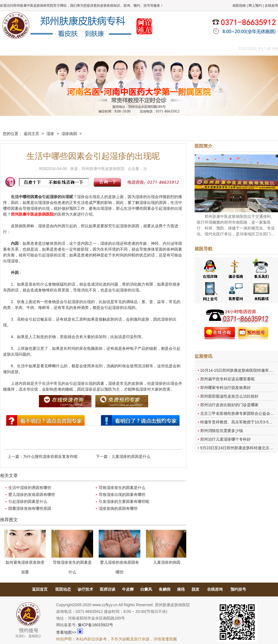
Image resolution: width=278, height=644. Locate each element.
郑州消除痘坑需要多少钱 (222, 431)
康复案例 (163, 48)
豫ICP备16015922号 (96, 625)
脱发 (195, 589)
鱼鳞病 (165, 589)
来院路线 (213, 48)
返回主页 (31, 134)
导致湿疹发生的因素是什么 (122, 488)
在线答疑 (138, 48)
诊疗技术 (85, 589)
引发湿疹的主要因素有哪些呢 (124, 501)
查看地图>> (66, 632)
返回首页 (40, 589)
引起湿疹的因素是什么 (28, 501)
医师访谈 (108, 589)
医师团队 (63, 48)
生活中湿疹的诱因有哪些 (30, 488)
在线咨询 (271, 6)
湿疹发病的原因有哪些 (118, 508)
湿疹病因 (69, 134)
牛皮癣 (128, 589)
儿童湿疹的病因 (167, 562)
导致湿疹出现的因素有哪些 (122, 495)
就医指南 (239, 6)
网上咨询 (188, 48)
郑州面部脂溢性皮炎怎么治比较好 (229, 396)
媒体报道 (88, 48)
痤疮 (181, 589)
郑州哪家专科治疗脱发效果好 (225, 388)
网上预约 (255, 6)
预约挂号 (238, 589)
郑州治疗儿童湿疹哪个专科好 (225, 439)
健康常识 (113, 48)
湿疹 (50, 134)
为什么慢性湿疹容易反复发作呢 (50, 456)
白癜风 (146, 589)
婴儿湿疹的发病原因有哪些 (32, 495)
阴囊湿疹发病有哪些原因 (30, 508)
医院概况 (38, 48)
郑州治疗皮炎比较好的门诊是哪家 (229, 405)
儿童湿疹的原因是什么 (131, 456)
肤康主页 (13, 48)
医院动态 (63, 589)
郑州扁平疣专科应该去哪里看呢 (227, 379)
